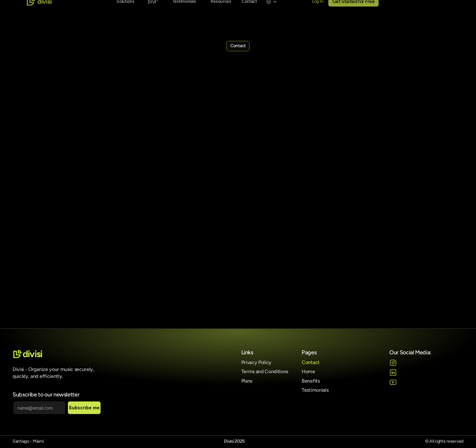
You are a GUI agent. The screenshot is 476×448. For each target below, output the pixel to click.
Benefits (311, 381)
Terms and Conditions (265, 371)
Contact (311, 362)
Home (308, 371)
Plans (247, 381)
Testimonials (315, 390)
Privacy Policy (257, 362)
